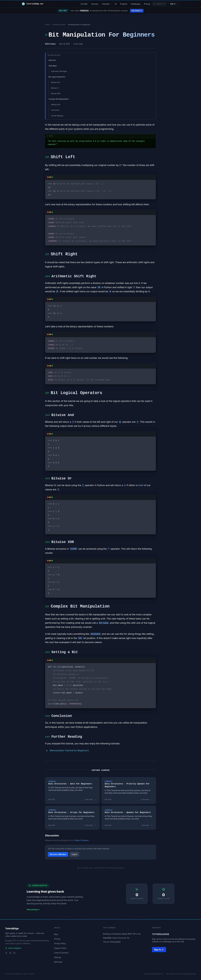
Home (47, 25)
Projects (124, 4)
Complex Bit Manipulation (59, 99)
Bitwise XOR (56, 94)
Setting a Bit (56, 105)
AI (116, 4)
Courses (95, 4)
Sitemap (58, 957)
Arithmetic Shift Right (59, 71)
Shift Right (53, 66)
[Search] (159, 4)
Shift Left (52, 60)
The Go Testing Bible (112, 942)
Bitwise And (55, 82)
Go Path (84, 4)
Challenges (136, 4)
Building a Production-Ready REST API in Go (122, 934)
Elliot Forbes (50, 44)
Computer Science (59, 25)
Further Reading (57, 116)
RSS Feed (58, 962)
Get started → (137, 11)
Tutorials (107, 4)
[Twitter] (6, 953)
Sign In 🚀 (159, 950)
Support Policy (60, 948)
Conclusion (55, 110)
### (48, 277)
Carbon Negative (13, 948)
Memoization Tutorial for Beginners (69, 750)
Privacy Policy (60, 943)
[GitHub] (10, 953)
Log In (74, 854)
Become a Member (58, 854)
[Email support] (14, 953)
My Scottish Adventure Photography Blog (181, 974)
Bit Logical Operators (57, 77)
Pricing (147, 4)
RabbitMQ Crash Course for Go (116, 938)
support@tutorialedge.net (154, 974)
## (47, 157)
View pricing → (33, 909)
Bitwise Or (55, 88)
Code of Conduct (81, 840)
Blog (56, 934)
